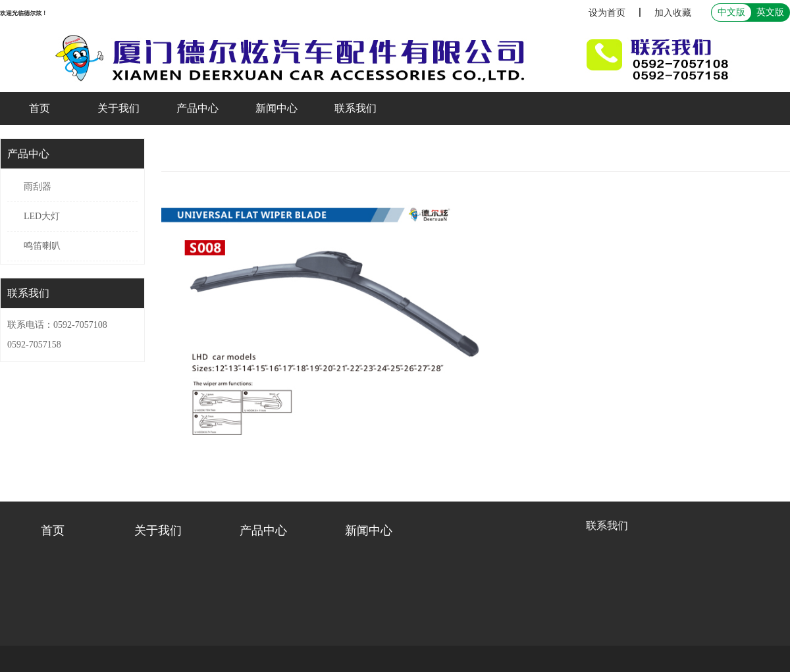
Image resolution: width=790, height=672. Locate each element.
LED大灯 (42, 216)
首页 (39, 108)
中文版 (731, 12)
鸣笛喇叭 (42, 246)
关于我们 (118, 108)
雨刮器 (38, 187)
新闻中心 (276, 108)
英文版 (770, 12)
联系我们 (355, 108)
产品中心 (197, 108)
